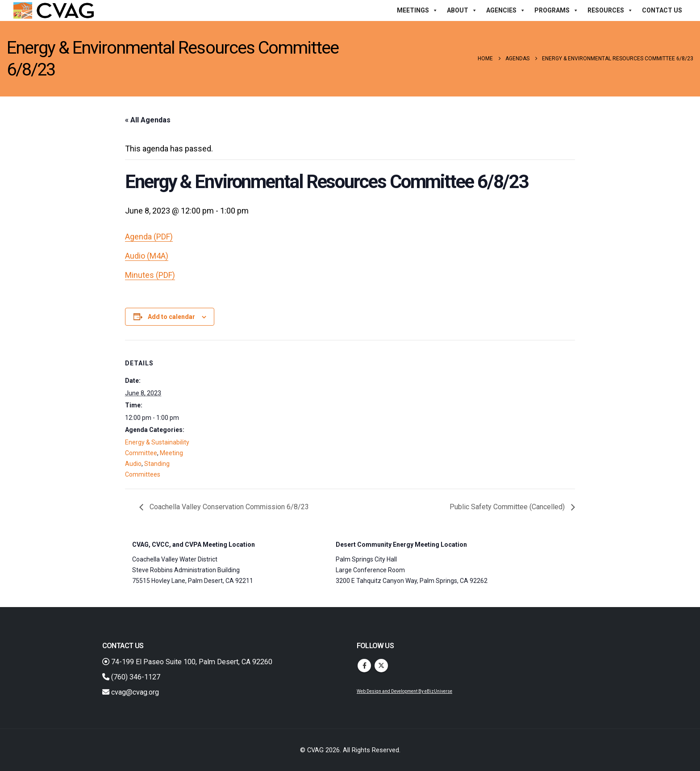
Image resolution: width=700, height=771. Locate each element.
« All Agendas (148, 120)
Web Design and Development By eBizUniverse (404, 691)
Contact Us (662, 10)
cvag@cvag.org (131, 692)
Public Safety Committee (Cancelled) (508, 507)
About (462, 10)
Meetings (417, 10)
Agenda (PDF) (149, 237)
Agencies (506, 10)
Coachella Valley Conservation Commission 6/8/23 (228, 507)
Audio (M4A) (147, 256)
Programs (556, 10)
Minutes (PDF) (150, 275)
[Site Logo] (54, 10)
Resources (610, 10)
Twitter (381, 666)
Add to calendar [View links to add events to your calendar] (171, 317)
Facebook (364, 666)
